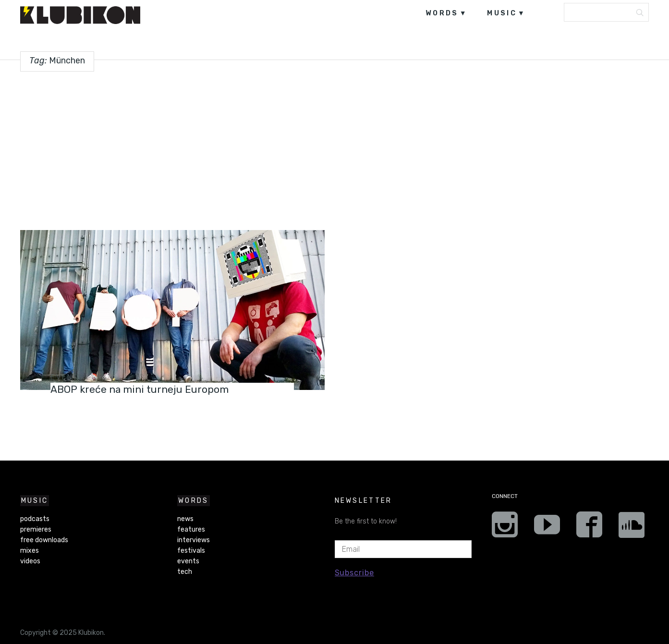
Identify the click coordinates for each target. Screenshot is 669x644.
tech (185, 572)
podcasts (35, 519)
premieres (36, 529)
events (67, 377)
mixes (30, 551)
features (191, 529)
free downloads (44, 540)
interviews (194, 540)
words (442, 13)
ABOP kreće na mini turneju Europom (146, 389)
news (185, 519)
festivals (191, 551)
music (502, 13)
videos (30, 561)
